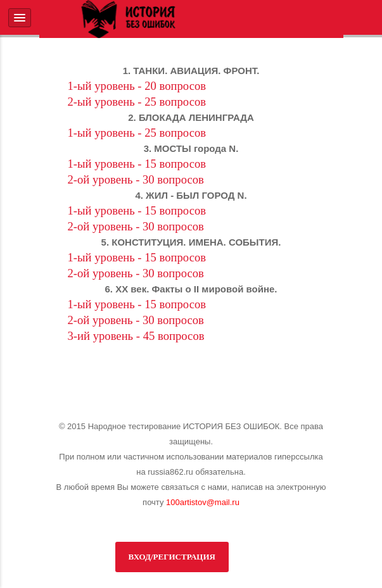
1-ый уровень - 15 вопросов (137, 164)
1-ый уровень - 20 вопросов (137, 86)
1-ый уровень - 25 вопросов (137, 133)
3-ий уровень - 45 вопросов (136, 336)
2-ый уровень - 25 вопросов (137, 102)
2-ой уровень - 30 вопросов (136, 179)
